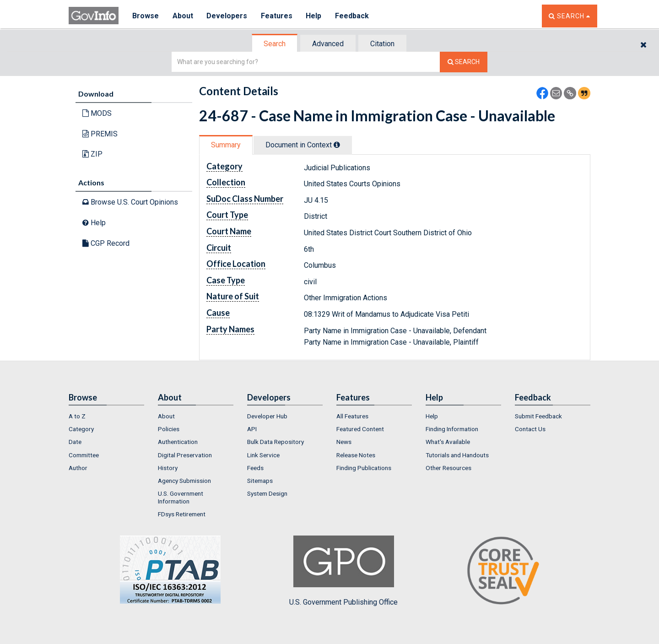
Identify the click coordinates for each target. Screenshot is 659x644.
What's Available (448, 442)
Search (275, 44)
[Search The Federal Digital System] (464, 62)
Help (314, 16)
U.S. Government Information (181, 497)
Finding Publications (364, 468)
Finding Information (452, 429)
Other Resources (448, 468)
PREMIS (100, 134)
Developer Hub (267, 416)
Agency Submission (184, 481)
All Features (352, 416)
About (183, 16)
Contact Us (530, 429)
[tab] (275, 44)
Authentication (178, 442)
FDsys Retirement (182, 514)
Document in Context (303, 145)
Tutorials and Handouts (457, 455)
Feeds (255, 468)
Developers (227, 16)
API (252, 429)
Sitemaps (260, 481)
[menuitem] (106, 416)
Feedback (353, 16)
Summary (226, 145)
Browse (146, 16)
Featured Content (360, 429)
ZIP (92, 154)
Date (75, 442)
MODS (97, 113)
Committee (84, 455)
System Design (267, 493)
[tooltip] (337, 145)
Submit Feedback (538, 416)
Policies (169, 429)
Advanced (328, 44)
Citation (382, 44)
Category (81, 429)
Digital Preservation (185, 455)
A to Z (77, 416)
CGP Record (106, 243)
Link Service (263, 455)
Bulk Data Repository (275, 442)
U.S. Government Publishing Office (343, 571)
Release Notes (356, 455)
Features (277, 16)
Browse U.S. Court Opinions (130, 202)
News (344, 442)
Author (78, 468)
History (168, 468)
